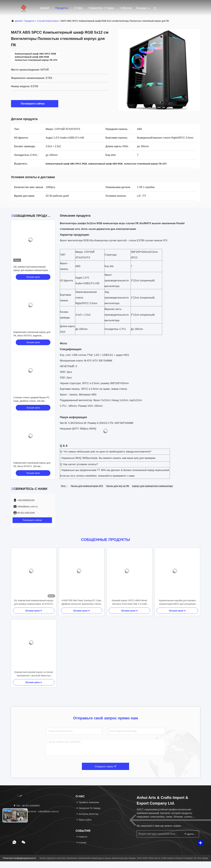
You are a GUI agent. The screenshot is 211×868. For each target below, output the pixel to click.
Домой (45, 8)
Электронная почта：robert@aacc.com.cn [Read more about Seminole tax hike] (36, 811)
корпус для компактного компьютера (152, 486)
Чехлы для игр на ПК (118, 486)
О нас (78, 8)
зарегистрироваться (190, 834)
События (126, 8)
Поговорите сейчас (35, 104)
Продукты (62, 8)
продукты (29, 21)
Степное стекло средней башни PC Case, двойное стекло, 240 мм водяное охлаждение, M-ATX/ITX (31, 401)
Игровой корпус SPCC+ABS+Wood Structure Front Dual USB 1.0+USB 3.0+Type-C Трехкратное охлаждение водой (130, 602)
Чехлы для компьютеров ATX (87, 486)
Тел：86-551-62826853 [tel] (26, 806)
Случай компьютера (47, 21)
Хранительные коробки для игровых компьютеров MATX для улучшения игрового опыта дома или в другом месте (177, 602)
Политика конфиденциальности (19, 858)
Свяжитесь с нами (101, 8)
